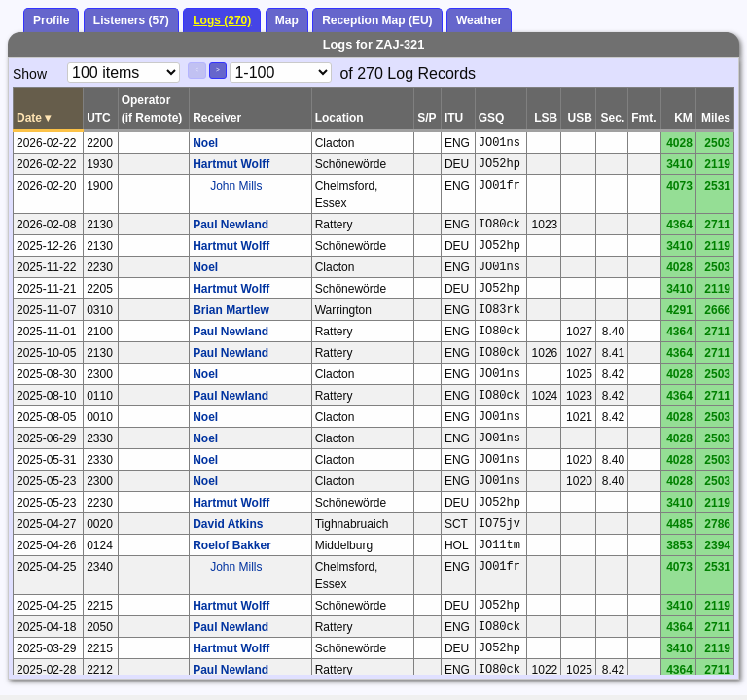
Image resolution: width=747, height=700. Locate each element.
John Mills (236, 186)
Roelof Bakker (232, 545)
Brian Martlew (231, 310)
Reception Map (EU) (377, 20)
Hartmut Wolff (231, 164)
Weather (479, 20)
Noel (205, 143)
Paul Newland (231, 225)
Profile (51, 20)
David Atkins (228, 524)
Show (30, 74)
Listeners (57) (131, 20)
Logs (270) (222, 20)
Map (287, 20)
